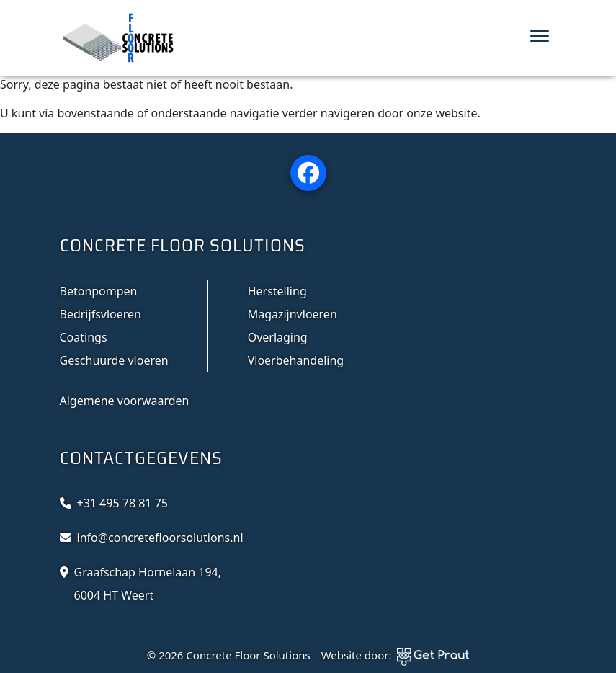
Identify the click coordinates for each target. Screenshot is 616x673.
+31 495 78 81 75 (122, 503)
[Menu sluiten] (540, 37)
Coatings (84, 337)
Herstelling (277, 291)
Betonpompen (99, 291)
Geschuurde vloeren (114, 360)
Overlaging (278, 337)
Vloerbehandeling (296, 360)
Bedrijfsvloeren (101, 314)
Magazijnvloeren (293, 314)
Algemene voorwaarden (125, 401)
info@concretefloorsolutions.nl (160, 538)
